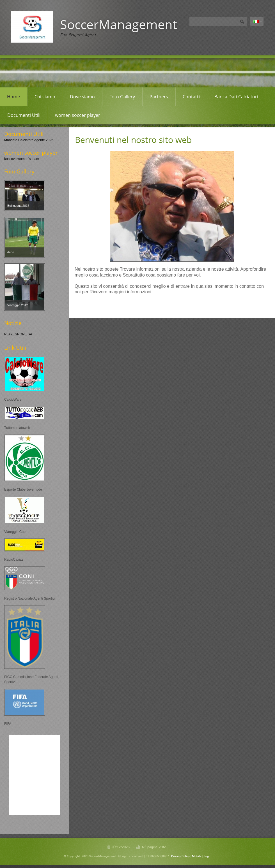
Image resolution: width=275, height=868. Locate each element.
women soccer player (78, 115)
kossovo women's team (22, 159)
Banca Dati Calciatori (236, 97)
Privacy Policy (180, 856)
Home (13, 97)
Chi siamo (45, 97)
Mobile (197, 856)
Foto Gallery (122, 97)
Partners (159, 97)
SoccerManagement (119, 24)
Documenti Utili (24, 115)
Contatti (191, 97)
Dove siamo (82, 97)
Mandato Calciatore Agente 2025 (29, 140)
